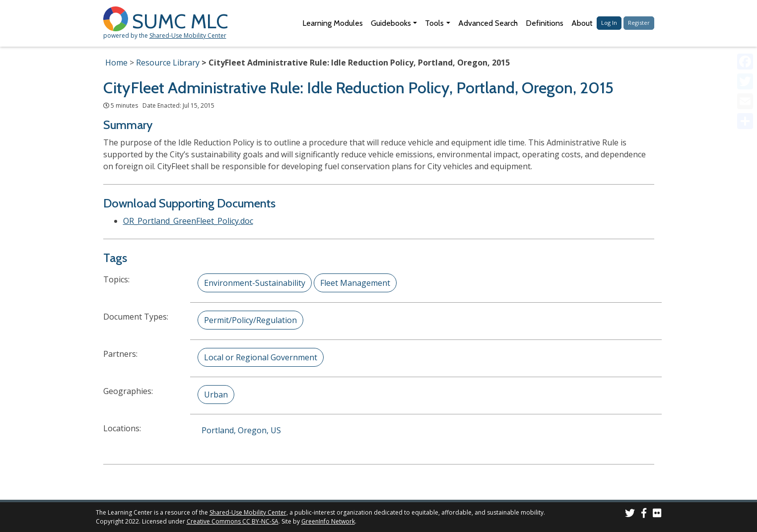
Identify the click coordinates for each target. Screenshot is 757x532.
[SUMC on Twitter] (630, 514)
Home (116, 63)
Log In (609, 23)
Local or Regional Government (261, 357)
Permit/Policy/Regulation (250, 320)
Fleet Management (355, 283)
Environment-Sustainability (255, 283)
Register (639, 23)
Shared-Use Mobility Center (188, 35)
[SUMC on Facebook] (644, 514)
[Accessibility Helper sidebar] (745, 12)
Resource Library (168, 63)
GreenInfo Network (328, 521)
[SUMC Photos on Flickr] (657, 514)
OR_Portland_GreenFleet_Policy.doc (188, 221)
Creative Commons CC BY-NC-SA (233, 521)
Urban (216, 395)
